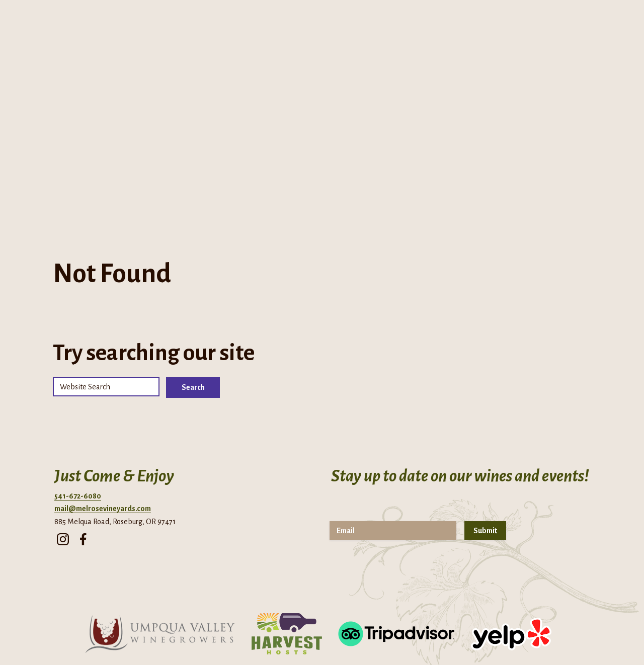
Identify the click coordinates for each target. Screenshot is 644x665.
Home (163, 116)
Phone (125, 15)
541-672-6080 (78, 404)
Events (341, 116)
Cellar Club (297, 116)
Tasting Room (247, 116)
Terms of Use (353, 637)
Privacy (311, 637)
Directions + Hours (59, 15)
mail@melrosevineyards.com (103, 417)
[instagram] (63, 444)
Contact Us (420, 116)
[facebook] (83, 444)
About (199, 116)
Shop (469, 116)
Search (193, 295)
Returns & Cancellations (421, 637)
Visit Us (380, 116)
